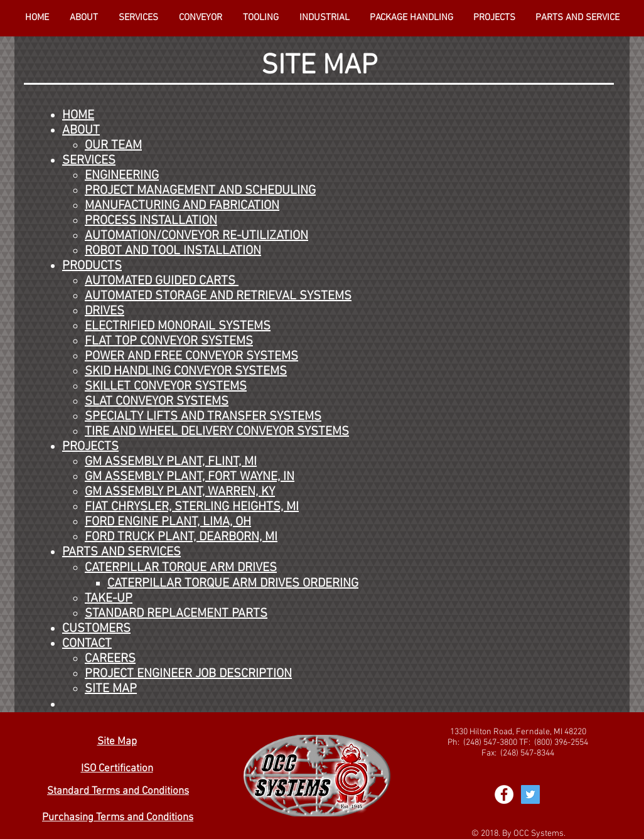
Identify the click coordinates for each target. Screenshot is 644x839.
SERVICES (89, 161)
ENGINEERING (122, 176)
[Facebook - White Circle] (504, 794)
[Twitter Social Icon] (530, 794)
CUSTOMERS (96, 629)
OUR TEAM (113, 146)
